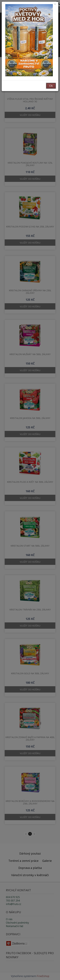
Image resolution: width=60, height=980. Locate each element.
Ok (51, 86)
